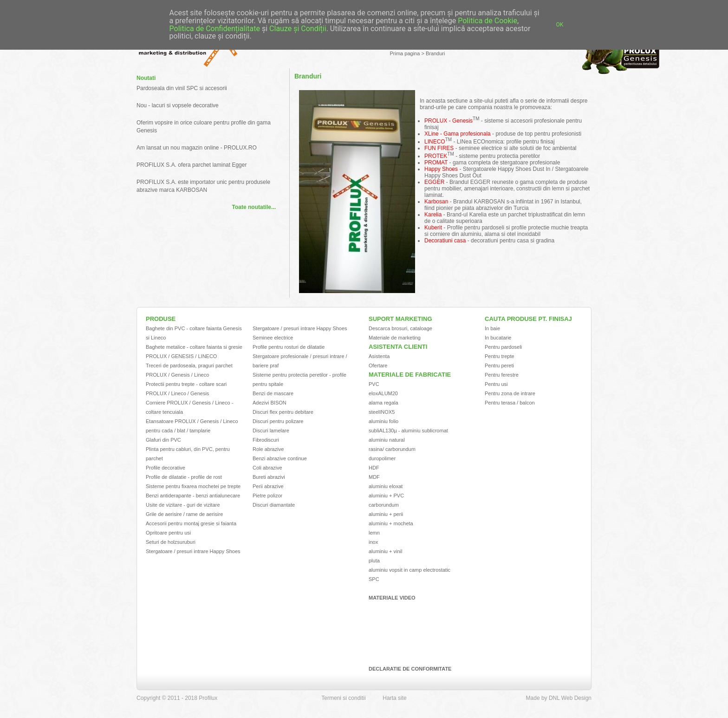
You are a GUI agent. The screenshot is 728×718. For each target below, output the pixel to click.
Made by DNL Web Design (559, 698)
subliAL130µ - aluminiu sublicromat (408, 431)
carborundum (384, 505)
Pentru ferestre (502, 375)
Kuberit (433, 228)
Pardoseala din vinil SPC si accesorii (182, 88)
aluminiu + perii (386, 514)
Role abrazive (268, 449)
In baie (492, 328)
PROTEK (436, 156)
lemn (374, 533)
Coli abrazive (267, 468)
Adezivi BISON (270, 403)
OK (560, 25)
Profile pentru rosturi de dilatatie (289, 347)
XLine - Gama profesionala (458, 134)
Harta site (394, 698)
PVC (374, 384)
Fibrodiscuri (266, 440)
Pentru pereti (499, 366)
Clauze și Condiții (298, 29)
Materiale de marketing (395, 338)
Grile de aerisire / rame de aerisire (184, 514)
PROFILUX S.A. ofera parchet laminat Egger (192, 165)
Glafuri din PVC (163, 440)
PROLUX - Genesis (448, 121)
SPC (374, 579)
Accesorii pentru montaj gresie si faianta (191, 523)
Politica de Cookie (487, 21)
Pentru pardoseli (503, 347)
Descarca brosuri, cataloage (400, 328)
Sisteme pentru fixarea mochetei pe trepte (193, 486)
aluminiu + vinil (385, 551)
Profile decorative (166, 468)
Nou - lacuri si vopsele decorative (178, 105)
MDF (374, 477)
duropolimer (382, 458)
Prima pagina (405, 53)
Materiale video (392, 598)
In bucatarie (498, 338)
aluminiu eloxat (386, 486)
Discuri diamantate (274, 505)
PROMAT (436, 163)
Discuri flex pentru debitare (283, 412)
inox (373, 542)
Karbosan (436, 202)
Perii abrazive (268, 486)
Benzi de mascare (273, 393)
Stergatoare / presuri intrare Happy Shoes (193, 551)
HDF (374, 468)
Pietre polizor (267, 496)
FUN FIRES (439, 148)
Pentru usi (496, 384)
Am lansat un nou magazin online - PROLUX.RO (197, 148)
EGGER (434, 182)
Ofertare (378, 366)
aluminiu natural (387, 440)
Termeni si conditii (343, 698)
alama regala (383, 403)
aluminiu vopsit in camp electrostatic (409, 570)
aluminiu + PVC (386, 496)
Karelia (433, 215)
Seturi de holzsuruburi (171, 542)
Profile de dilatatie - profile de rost (184, 477)
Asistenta (379, 356)
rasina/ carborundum (392, 449)
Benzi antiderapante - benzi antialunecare (193, 496)
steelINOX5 (382, 412)
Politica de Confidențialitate (215, 29)
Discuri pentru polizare (278, 421)
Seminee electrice (273, 338)
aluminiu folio (383, 421)
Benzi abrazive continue (280, 458)
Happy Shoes (441, 169)
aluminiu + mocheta (391, 523)
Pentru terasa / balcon (510, 403)
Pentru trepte (500, 356)
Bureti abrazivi (269, 477)
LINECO (435, 142)
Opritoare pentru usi (168, 533)
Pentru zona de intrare (510, 393)
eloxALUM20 (383, 393)
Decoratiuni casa (445, 241)
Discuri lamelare (271, 431)
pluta (374, 561)
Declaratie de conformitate (410, 669)
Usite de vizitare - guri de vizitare (183, 505)
